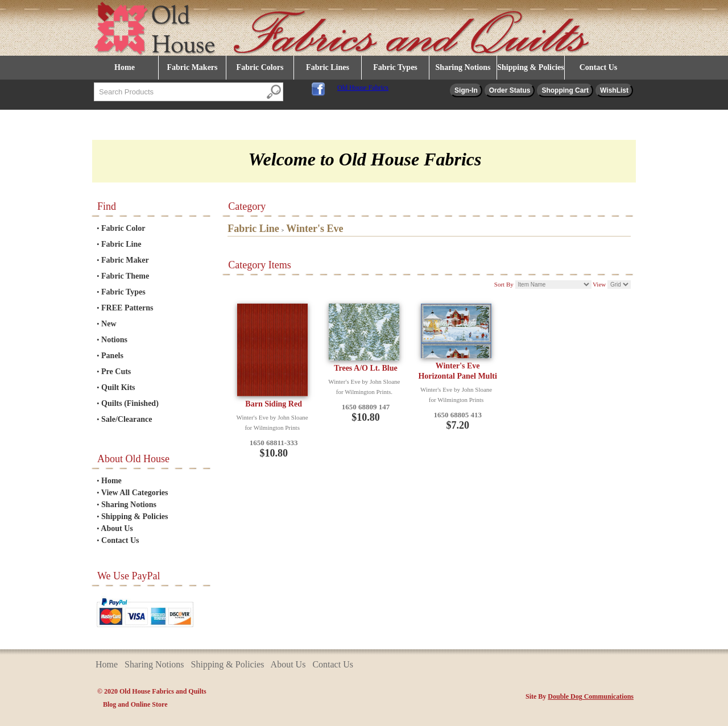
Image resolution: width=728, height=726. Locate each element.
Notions (114, 340)
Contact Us (599, 67)
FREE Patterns (127, 308)
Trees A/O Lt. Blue (365, 368)
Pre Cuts (116, 372)
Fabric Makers (192, 67)
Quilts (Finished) (130, 403)
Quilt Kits (118, 387)
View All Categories (135, 493)
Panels (112, 356)
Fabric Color (123, 228)
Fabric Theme (125, 276)
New (109, 324)
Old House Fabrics (363, 88)
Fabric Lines (328, 67)
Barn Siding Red (274, 404)
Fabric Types (395, 67)
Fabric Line (121, 244)
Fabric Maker (125, 260)
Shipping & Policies (530, 67)
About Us (117, 528)
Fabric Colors (260, 67)
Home (125, 67)
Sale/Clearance (127, 419)
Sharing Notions (463, 67)
